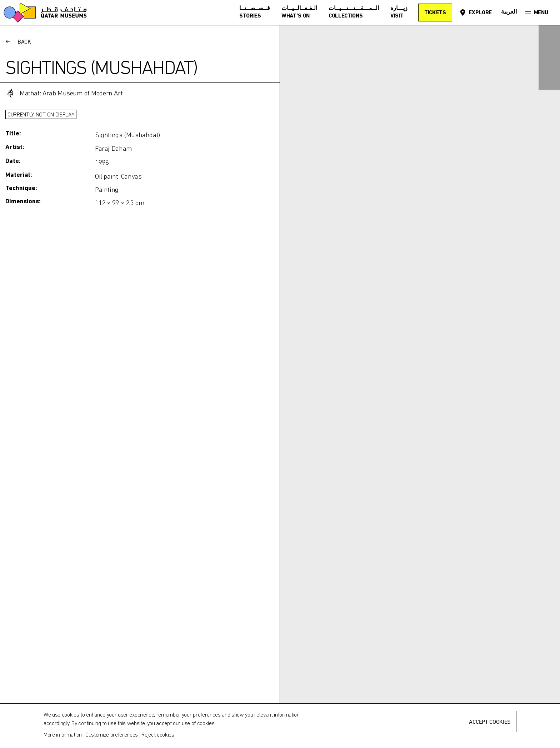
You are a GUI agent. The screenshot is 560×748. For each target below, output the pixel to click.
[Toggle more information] (140, 149)
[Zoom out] (549, 79)
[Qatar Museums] (45, 13)
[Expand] (549, 36)
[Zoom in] (549, 58)
